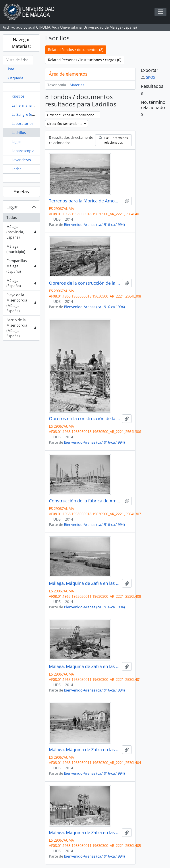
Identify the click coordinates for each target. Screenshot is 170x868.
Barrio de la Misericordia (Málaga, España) (21, 328)
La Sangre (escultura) (29, 114)
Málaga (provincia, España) (21, 232)
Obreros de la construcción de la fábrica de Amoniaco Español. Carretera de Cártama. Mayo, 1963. (85, 283)
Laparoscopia (23, 151)
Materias (77, 85)
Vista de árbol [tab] (18, 60)
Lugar (12, 207)
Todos (12, 217)
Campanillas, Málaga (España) (21, 266)
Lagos (17, 142)
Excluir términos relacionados (113, 140)
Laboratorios (23, 123)
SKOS (148, 77)
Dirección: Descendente (65, 124)
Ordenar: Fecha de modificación (71, 115)
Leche (17, 169)
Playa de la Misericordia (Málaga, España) (21, 303)
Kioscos (18, 96)
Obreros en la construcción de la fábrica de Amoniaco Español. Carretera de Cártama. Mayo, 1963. (85, 419)
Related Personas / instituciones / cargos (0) (85, 60)
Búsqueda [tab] (15, 78)
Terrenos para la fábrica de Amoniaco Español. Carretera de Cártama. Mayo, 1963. (85, 201)
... (13, 87)
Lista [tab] (10, 69)
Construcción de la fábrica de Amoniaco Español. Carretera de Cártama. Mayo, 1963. (85, 501)
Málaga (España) (21, 283)
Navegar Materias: (21, 43)
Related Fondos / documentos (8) (76, 50)
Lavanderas (21, 160)
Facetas (21, 191)
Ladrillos (19, 133)
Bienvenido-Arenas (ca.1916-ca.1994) (94, 225)
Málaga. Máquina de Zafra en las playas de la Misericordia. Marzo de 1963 (85, 583)
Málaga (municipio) (21, 249)
